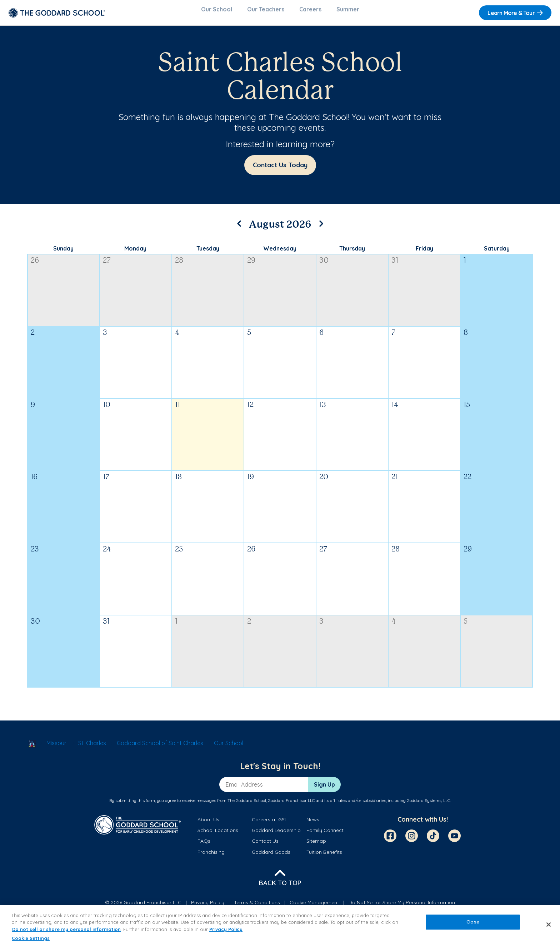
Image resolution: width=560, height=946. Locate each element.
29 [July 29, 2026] (251, 265)
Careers (310, 13)
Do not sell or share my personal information (66, 929)
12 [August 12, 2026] (250, 409)
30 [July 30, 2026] (324, 265)
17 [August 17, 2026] (106, 482)
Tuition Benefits (324, 856)
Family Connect (325, 834)
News (313, 824)
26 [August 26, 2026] (251, 554)
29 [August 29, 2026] (468, 554)
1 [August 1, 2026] (465, 265)
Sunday (63, 253)
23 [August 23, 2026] (35, 554)
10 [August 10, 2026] (107, 409)
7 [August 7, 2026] (393, 337)
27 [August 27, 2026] (323, 554)
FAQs (204, 845)
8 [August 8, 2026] (466, 337)
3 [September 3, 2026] (321, 626)
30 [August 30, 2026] (35, 626)
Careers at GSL (269, 824)
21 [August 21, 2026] (395, 482)
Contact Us (265, 845)
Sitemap (316, 845)
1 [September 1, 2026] (176, 626)
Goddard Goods (271, 856)
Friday (424, 253)
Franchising (211, 856)
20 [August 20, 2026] (324, 482)
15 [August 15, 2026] (467, 409)
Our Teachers (266, 13)
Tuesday (208, 253)
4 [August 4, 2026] (177, 337)
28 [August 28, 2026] (396, 554)
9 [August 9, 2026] (33, 409)
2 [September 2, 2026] (249, 626)
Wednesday (280, 253)
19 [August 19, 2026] (251, 482)
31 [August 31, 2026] (106, 626)
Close (473, 922)
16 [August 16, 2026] (34, 482)
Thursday (352, 253)
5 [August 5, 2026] (249, 337)
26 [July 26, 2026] (35, 265)
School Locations (218, 834)
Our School (217, 13)
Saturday (497, 253)
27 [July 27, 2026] (107, 265)
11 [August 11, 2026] (177, 409)
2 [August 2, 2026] (33, 337)
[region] (280, 925)
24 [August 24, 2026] (107, 554)
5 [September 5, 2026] (466, 626)
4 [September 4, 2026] (394, 626)
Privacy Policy (226, 929)
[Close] (549, 925)
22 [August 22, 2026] (467, 482)
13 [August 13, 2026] (323, 409)
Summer (348, 13)
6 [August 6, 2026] (321, 337)
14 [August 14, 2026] (395, 409)
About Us (208, 824)
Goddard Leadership (276, 834)
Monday (135, 253)
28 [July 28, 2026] (179, 265)
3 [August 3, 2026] (105, 337)
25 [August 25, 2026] (179, 554)
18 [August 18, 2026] (178, 482)
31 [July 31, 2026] (395, 265)
